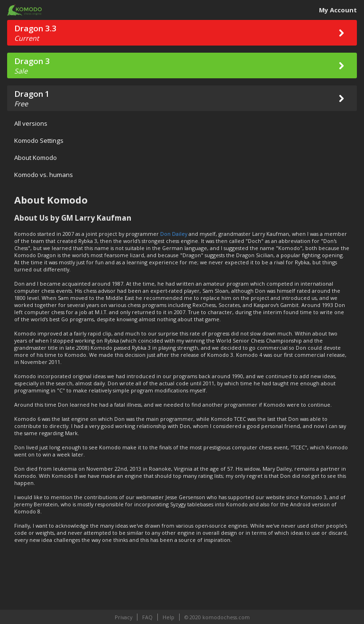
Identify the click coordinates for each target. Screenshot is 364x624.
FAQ (147, 617)
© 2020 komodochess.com (217, 617)
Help (168, 617)
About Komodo (36, 158)
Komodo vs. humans (44, 175)
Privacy (123, 617)
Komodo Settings (39, 140)
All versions (31, 123)
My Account (338, 10)
